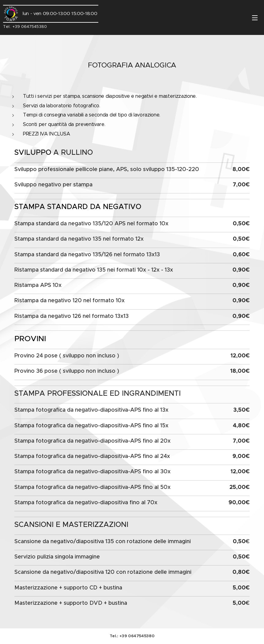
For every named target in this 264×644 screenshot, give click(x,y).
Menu (255, 18)
